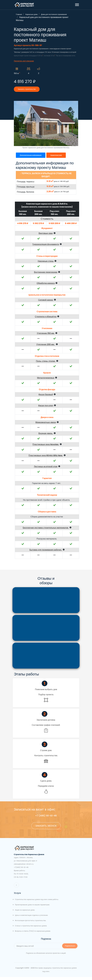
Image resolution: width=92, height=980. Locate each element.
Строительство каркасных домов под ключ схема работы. (37, 902)
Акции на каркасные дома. (25, 913)
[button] (77, 4)
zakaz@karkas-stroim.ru (24, 867)
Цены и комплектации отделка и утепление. (31, 918)
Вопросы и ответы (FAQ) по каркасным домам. (33, 934)
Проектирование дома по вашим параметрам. (32, 908)
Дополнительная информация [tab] (31, 158)
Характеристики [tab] (57, 158)
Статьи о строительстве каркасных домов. (31, 929)
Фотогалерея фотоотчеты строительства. (30, 923)
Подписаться (70, 949)
